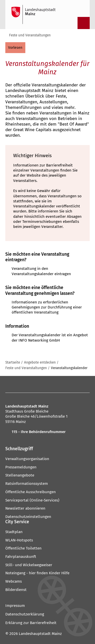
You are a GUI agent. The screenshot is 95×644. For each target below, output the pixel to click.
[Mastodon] (28, 384)
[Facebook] (11, 384)
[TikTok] (84, 384)
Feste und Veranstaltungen (30, 35)
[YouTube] (46, 384)
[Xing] (74, 384)
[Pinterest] (37, 384)
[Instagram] (19, 384)
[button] (48, 449)
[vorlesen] (15, 47)
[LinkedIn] (65, 384)
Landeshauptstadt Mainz (40, 634)
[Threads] (56, 384)
